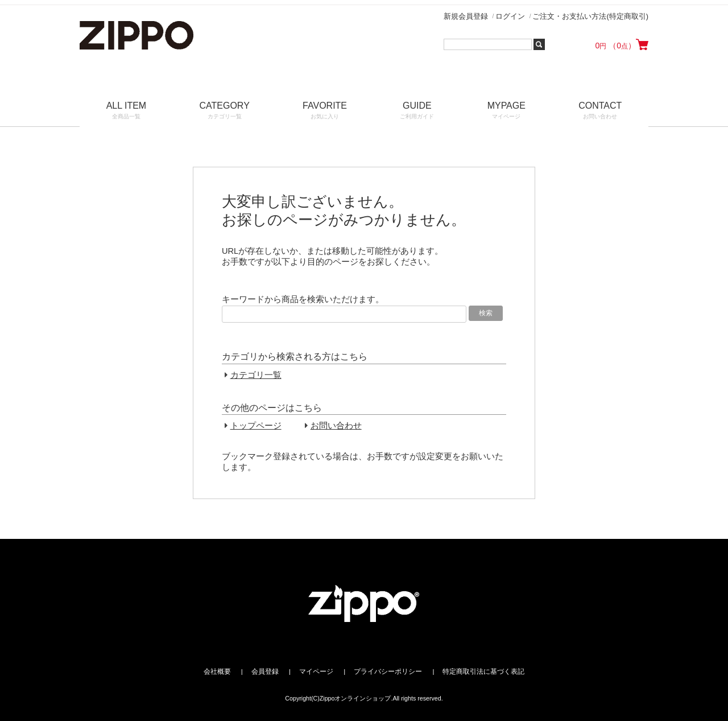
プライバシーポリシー (388, 671)
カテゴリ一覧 (256, 375)
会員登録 (265, 671)
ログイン (510, 16)
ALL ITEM (126, 111)
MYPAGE (506, 111)
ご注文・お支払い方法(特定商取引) (590, 16)
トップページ (256, 426)
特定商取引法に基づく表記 (483, 671)
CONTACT (600, 111)
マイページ (316, 671)
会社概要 (217, 671)
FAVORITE (324, 111)
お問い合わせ (336, 426)
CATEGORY (225, 111)
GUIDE (417, 111)
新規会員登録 (466, 16)
